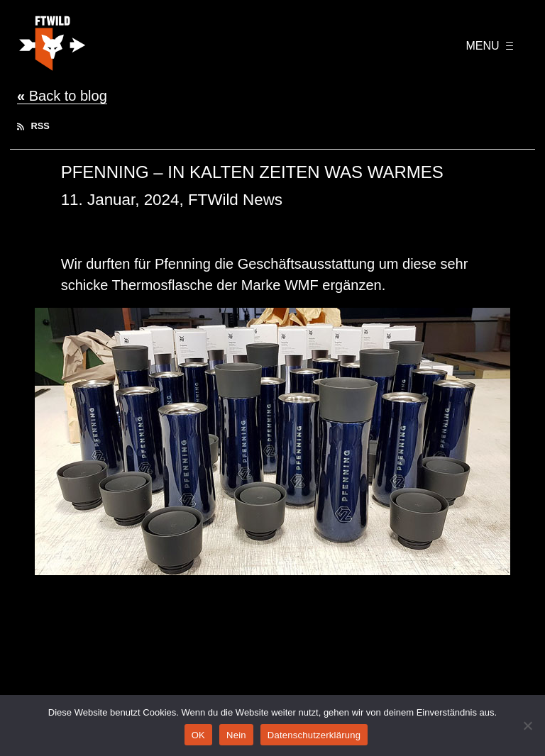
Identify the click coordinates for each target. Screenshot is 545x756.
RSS (33, 126)
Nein (236, 735)
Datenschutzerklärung (314, 735)
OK (198, 735)
